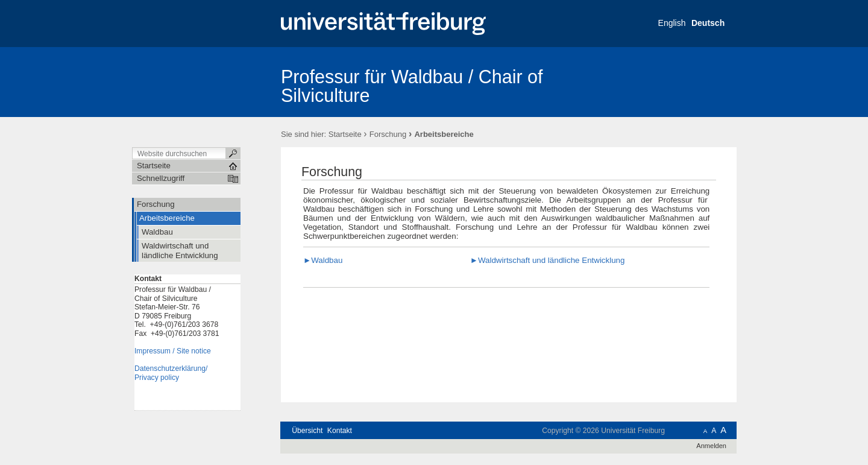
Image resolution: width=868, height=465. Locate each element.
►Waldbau (323, 260)
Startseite (345, 134)
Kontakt (340, 431)
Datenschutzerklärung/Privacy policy (171, 373)
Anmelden (711, 446)
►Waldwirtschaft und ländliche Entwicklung (548, 260)
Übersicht (307, 431)
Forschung (388, 134)
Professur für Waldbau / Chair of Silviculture (412, 86)
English (672, 23)
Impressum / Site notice (173, 351)
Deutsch (708, 23)
